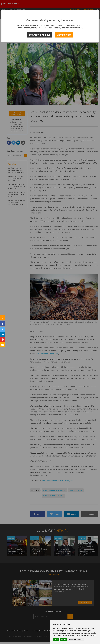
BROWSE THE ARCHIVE (40, 35)
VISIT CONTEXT (64, 35)
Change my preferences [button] (76, 639)
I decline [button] (63, 639)
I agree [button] (56, 639)
